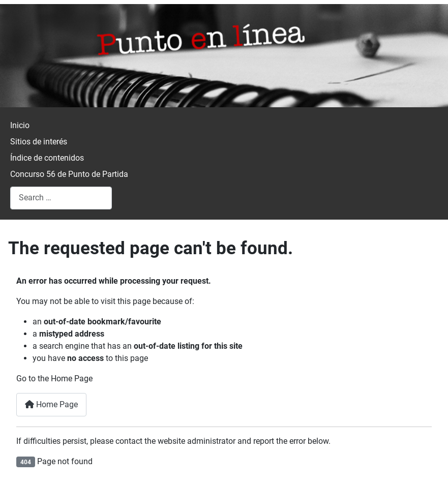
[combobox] (61, 198)
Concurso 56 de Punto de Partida (69, 174)
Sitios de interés (39, 142)
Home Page (51, 404)
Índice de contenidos (47, 158)
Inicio (20, 125)
